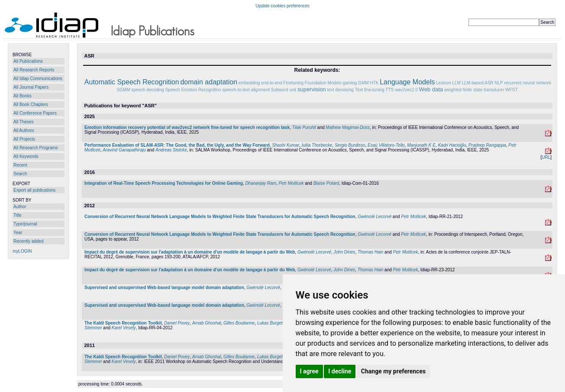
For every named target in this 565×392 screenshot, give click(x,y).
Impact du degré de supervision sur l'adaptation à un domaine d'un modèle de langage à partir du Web (190, 252)
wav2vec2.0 (406, 90)
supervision (312, 89)
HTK (374, 83)
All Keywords (26, 156)
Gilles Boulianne (239, 323)
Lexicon (443, 83)
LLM (456, 83)
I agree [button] (309, 371)
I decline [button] (340, 371)
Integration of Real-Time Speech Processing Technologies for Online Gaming (164, 183)
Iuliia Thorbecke (317, 145)
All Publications (28, 61)
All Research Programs (36, 148)
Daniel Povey (177, 323)
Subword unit (284, 90)
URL (546, 157)
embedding (249, 83)
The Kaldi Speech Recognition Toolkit (123, 323)
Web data (431, 89)
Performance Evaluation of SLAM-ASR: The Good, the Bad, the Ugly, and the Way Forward (177, 145)
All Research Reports (34, 70)
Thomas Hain (370, 252)
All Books (23, 96)
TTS (390, 90)
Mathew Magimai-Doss (348, 127)
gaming (350, 83)
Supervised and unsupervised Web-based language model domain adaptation (164, 288)
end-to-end (271, 83)
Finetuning (293, 83)
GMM (363, 83)
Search (20, 174)
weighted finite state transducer (474, 90)
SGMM (123, 90)
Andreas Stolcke (171, 150)
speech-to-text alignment (246, 90)
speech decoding (148, 90)
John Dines (344, 252)
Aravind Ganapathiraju (124, 150)
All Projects (24, 139)
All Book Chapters (31, 104)
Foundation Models (323, 83)
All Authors (24, 130)
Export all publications (34, 190)
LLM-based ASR (478, 83)
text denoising (340, 90)
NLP (499, 83)
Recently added (29, 241)
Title (18, 215)
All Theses (24, 122)
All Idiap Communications (38, 79)
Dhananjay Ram (261, 183)
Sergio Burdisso (350, 145)
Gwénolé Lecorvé (375, 217)
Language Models (407, 82)
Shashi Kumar (286, 145)
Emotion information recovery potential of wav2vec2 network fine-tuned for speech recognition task (187, 127)
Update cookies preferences (282, 6)
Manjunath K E (421, 145)
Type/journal (25, 224)
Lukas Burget (270, 323)
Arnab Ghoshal (207, 323)
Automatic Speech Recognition (132, 82)
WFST (511, 90)
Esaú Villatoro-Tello (386, 145)
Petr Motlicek (291, 183)
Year (18, 233)
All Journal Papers (31, 87)
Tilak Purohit (304, 127)
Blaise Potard (326, 183)
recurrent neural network (528, 83)
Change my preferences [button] (393, 371)
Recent (20, 165)
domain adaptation (209, 82)
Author (20, 207)
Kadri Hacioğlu (452, 145)
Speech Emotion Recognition (193, 90)
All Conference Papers (35, 113)
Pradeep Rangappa (487, 145)
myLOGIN (22, 251)
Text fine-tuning (370, 90)
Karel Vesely (124, 328)
